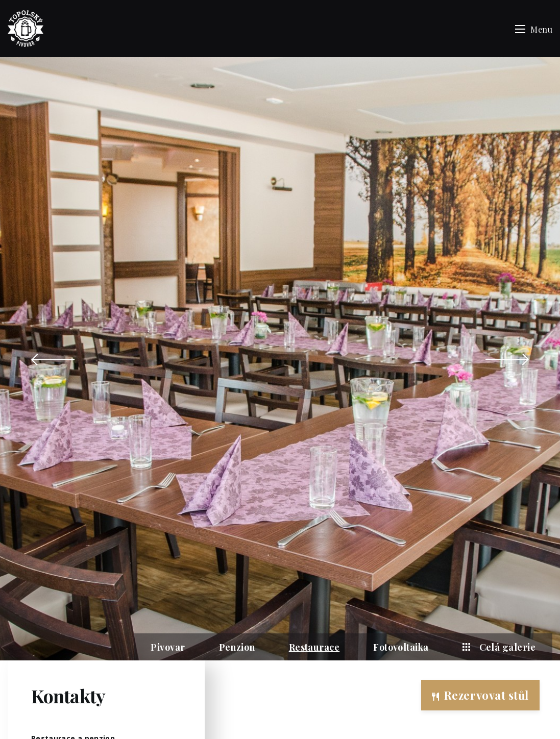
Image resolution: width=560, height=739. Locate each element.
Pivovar (168, 343)
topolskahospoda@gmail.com (83, 496)
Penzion (237, 343)
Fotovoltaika (401, 343)
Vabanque (302, 722)
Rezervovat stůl (480, 695)
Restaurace (314, 343)
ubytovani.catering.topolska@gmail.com (100, 526)
